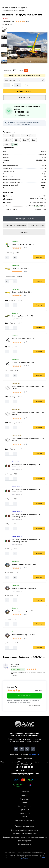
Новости (25, 817)
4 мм (15, 144)
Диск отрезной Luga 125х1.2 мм (24, 611)
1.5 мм (17, 136)
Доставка (25, 796)
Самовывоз (24, 232)
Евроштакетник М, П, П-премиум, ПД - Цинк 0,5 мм (27, 466)
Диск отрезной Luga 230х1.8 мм (24, 564)
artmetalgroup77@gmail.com (25, 774)
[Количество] (12, 85)
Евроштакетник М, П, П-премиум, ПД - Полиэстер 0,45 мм (27, 541)
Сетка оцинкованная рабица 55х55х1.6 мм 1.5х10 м (28, 440)
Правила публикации (34, 705)
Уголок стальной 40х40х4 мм (23, 339)
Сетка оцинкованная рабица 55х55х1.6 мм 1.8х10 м (28, 413)
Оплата (25, 803)
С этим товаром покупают (24, 219)
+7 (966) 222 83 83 (21, 115)
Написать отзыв (24, 696)
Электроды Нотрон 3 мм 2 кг (23, 244)
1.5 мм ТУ (8, 136)
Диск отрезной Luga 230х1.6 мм (24, 588)
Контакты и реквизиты (24, 820)
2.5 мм (17, 140)
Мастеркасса (33, 754)
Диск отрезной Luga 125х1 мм (23, 635)
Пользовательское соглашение (25, 834)
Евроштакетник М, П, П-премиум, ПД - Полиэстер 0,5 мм (27, 516)
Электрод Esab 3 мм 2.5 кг (22, 292)
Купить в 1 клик (24, 98)
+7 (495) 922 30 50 (24, 767)
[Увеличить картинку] (7, 245)
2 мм (33, 136)
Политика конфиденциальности (24, 830)
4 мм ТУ (7, 144)
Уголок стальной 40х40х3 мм (23, 362)
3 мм (34, 140)
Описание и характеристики (15, 225)
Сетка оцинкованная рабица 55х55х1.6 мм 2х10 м (28, 387)
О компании (25, 813)
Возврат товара (25, 806)
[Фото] (27, 48)
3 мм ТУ (26, 140)
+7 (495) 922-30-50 (22, 112)
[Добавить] (24, 91)
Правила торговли (25, 841)
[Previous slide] (11, 48)
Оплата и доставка (37, 225)
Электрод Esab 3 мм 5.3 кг (22, 268)
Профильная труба (18, 8)
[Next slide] (44, 48)
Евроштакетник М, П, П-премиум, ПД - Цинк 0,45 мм (27, 491)
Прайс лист (25, 810)
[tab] (24, 62)
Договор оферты (24, 844)
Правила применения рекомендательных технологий (25, 837)
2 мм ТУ (25, 136)
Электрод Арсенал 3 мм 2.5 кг (24, 316)
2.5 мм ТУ (8, 140)
